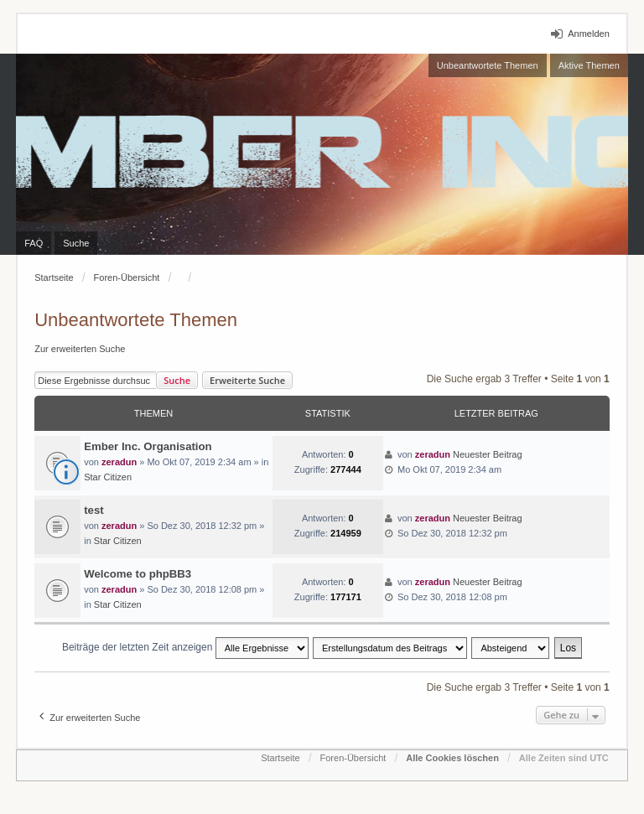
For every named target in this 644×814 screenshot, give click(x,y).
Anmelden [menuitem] (589, 34)
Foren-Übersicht (127, 277)
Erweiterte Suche (247, 380)
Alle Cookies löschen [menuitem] (452, 758)
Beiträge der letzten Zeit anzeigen (185, 648)
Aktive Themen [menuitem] (589, 65)
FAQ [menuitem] (34, 243)
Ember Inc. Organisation (148, 446)
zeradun (119, 462)
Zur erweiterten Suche (80, 349)
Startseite (54, 277)
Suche (177, 380)
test (93, 510)
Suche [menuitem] (76, 243)
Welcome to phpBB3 (138, 574)
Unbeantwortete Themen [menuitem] (488, 65)
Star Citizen (108, 477)
